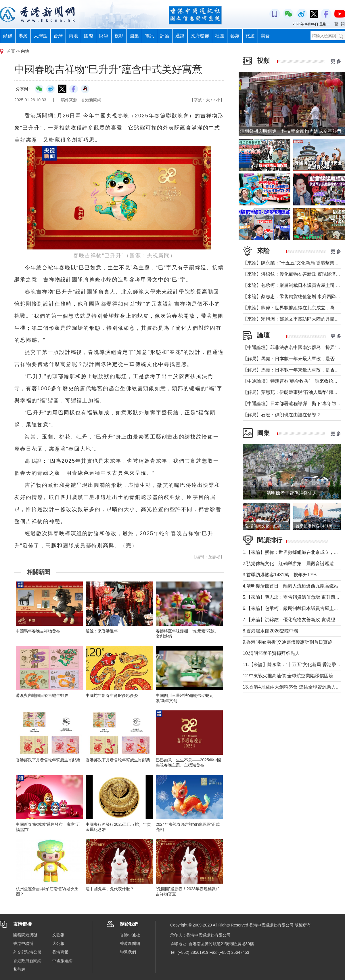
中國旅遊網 (62, 961)
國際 (89, 36)
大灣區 (41, 36)
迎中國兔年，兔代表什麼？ (110, 889)
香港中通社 (130, 935)
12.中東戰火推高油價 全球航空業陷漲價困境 (288, 676)
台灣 (58, 36)
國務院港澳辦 (25, 935)
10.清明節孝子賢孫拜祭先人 (271, 653)
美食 (265, 36)
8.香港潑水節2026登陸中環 (270, 631)
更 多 (336, 61)
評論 (165, 36)
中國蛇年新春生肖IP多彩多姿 (112, 695)
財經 (104, 36)
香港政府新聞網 (27, 961)
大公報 (58, 943)
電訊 (149, 36)
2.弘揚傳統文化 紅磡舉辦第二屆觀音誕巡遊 (288, 564)
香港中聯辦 (23, 943)
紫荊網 (19, 969)
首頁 (11, 51)
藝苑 (235, 36)
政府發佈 (200, 36)
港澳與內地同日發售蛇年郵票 (42, 695)
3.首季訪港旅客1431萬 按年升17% (280, 575)
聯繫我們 (128, 952)
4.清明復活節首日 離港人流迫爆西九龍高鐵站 (291, 586)
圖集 (134, 36)
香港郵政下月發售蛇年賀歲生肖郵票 (48, 760)
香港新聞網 (130, 943)
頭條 (8, 36)
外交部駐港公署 (27, 952)
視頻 (119, 36)
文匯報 (58, 935)
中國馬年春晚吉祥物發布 (38, 631)
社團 (220, 36)
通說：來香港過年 (102, 631)
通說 (180, 36)
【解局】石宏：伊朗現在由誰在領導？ (282, 415)
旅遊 (250, 36)
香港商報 (60, 952)
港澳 (23, 36)
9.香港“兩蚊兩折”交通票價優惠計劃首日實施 (287, 642)
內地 (73, 36)
